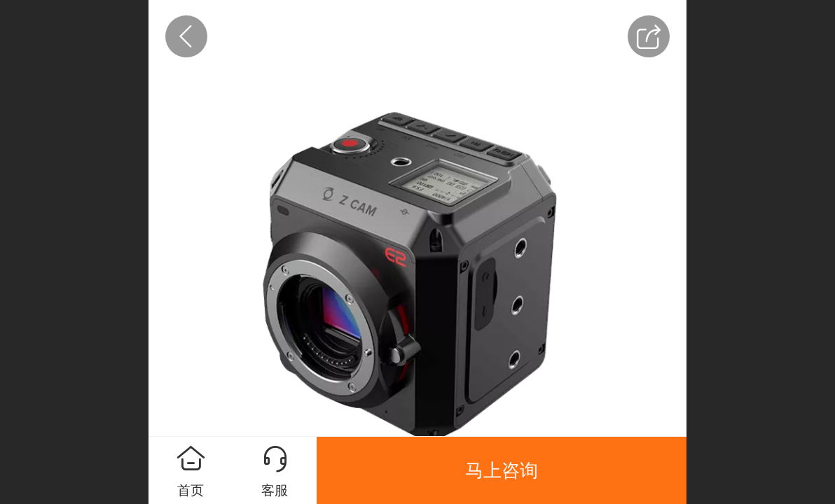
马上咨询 (502, 470)
